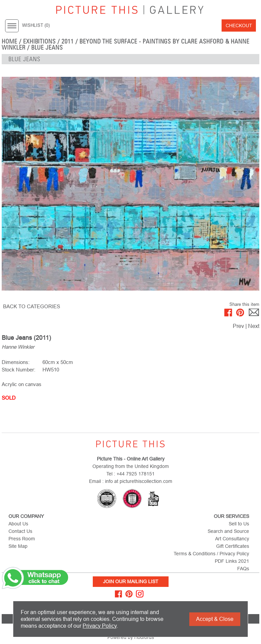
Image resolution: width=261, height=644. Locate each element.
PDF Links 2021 (232, 561)
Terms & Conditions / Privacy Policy (211, 554)
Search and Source (228, 531)
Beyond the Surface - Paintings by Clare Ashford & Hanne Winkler (126, 45)
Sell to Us (239, 524)
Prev (238, 326)
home (10, 41)
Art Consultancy (232, 539)
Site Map (18, 546)
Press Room (22, 539)
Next (254, 326)
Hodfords (144, 637)
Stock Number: (19, 370)
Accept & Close (215, 619)
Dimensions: (16, 362)
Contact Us (20, 531)
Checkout (239, 25)
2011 (68, 41)
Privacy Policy (100, 626)
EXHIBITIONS (40, 41)
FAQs (243, 569)
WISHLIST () (36, 25)
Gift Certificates (233, 546)
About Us (18, 524)
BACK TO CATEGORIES (32, 306)
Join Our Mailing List (131, 581)
